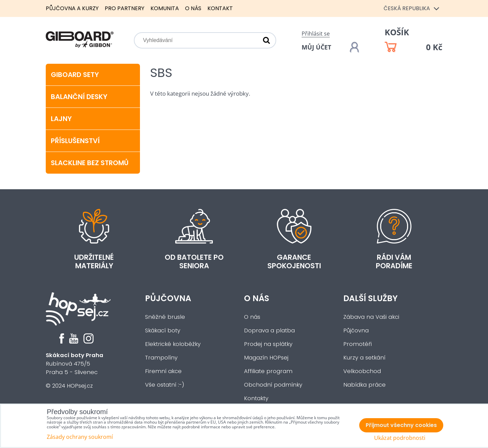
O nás (193, 8)
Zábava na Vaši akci (371, 317)
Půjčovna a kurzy (72, 8)
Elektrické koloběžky (173, 344)
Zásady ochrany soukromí (80, 437)
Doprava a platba (269, 330)
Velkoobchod (362, 371)
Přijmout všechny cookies (401, 425)
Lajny (61, 119)
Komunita (165, 8)
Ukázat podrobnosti (400, 438)
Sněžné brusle (165, 317)
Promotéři (358, 344)
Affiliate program (268, 371)
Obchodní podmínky (273, 385)
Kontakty (256, 398)
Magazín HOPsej (266, 358)
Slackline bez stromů (90, 163)
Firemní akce (163, 371)
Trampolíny (161, 358)
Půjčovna (168, 298)
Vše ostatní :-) (165, 385)
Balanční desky (79, 97)
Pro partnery (125, 8)
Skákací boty (163, 330)
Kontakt (220, 8)
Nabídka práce (364, 385)
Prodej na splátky (268, 344)
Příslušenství (75, 141)
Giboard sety (75, 75)
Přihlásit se (316, 34)
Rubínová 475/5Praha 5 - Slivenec (75, 364)
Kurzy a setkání (364, 358)
